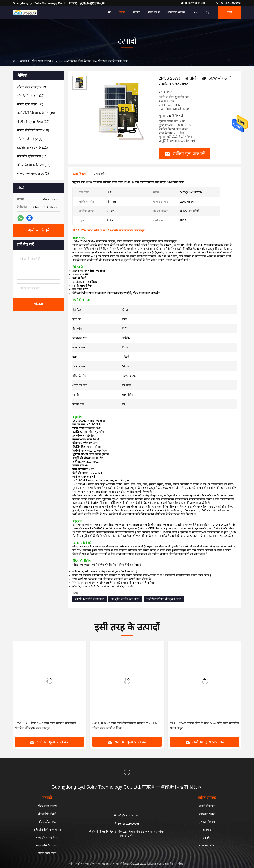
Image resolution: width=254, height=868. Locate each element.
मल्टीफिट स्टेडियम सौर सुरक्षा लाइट (164, 599)
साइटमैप (207, 838)
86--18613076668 (229, 3)
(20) (31, 96)
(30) (30, 104)
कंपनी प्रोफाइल (207, 806)
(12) (33, 148)
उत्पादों (122, 12)
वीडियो (137, 12)
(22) (32, 87)
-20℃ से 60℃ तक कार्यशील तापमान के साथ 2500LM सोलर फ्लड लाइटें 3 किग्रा (125, 726)
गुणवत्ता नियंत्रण (207, 822)
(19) (36, 113)
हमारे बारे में (154, 12)
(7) (30, 139)
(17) (34, 174)
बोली (230, 12)
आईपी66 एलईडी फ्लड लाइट (89, 599)
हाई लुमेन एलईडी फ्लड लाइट (125, 599)
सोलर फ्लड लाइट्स (41, 61)
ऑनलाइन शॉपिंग (176, 12)
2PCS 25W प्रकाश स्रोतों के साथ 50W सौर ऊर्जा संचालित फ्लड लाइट (205, 726)
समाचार (207, 830)
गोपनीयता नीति (207, 845)
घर (110, 12)
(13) (34, 165)
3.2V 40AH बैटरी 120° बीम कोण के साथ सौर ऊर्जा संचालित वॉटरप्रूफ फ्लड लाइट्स (45, 726)
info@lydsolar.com (194, 3)
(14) (32, 156)
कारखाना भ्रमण (207, 814)
